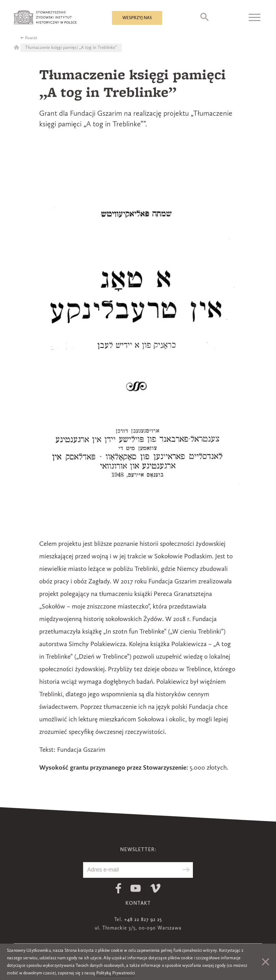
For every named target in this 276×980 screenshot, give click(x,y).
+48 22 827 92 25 (143, 920)
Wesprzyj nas (137, 18)
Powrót (31, 38)
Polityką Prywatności (116, 973)
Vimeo (155, 888)
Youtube (136, 888)
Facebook (118, 888)
